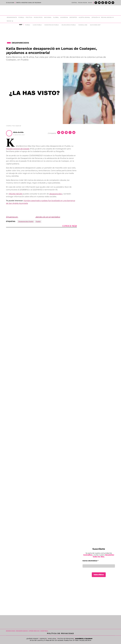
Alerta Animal (84, 17)
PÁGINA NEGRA (16, 194)
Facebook (96, 3)
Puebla (21, 17)
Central (74, 3)
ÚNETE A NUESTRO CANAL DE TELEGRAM (29, 3)
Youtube (109, 3)
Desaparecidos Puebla (26, 221)
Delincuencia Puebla (69, 25)
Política (29, 17)
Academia (64, 17)
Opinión (95, 17)
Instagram (106, 3)
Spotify (113, 3)
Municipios (38, 17)
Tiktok (103, 3)
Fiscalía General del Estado (18, 149)
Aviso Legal (52, 638)
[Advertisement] (99, 595)
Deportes (73, 17)
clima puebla (37, 25)
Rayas (90, 3)
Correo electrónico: (90, 561)
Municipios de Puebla (52, 25)
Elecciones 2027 (95, 25)
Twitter (99, 3)
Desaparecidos (20, 43)
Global (56, 17)
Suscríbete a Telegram (84, 638)
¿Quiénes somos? (32, 638)
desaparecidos (56, 194)
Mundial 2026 (83, 25)
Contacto (43, 638)
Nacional (48, 17)
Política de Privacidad (61, 633)
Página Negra (83, 3)
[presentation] (99, 17)
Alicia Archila (18, 132)
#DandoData (12, 17)
